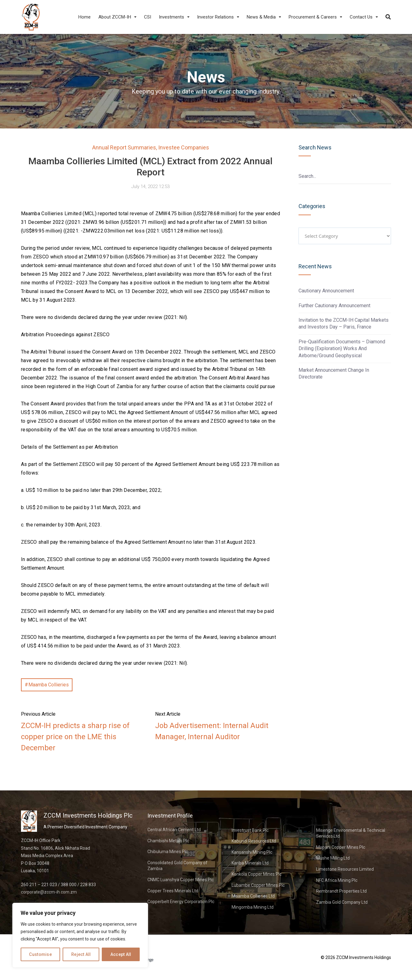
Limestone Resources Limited (345, 869)
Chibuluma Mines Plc (168, 852)
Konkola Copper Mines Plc (257, 874)
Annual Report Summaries (124, 147)
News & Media (261, 17)
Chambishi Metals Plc (168, 841)
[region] (80, 935)
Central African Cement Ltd (174, 830)
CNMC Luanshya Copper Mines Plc (181, 880)
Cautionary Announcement (326, 291)
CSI (148, 17)
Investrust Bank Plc (250, 830)
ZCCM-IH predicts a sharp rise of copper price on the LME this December (75, 737)
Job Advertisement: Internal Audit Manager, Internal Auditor (212, 731)
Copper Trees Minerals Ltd (173, 891)
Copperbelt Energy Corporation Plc (181, 902)
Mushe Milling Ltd (333, 858)
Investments (171, 17)
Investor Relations (215, 17)
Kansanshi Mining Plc (252, 852)
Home (84, 17)
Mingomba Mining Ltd (253, 907)
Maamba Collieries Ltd (253, 896)
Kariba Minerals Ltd (250, 863)
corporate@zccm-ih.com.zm (49, 892)
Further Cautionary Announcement (334, 306)
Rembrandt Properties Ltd (341, 891)
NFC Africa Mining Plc (337, 880)
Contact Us (361, 17)
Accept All (121, 954)
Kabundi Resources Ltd (254, 841)
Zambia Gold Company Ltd (342, 902)
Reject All (81, 954)
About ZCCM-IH (115, 17)
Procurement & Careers (313, 17)
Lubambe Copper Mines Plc (258, 885)
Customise (40, 954)
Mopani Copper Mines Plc (341, 847)
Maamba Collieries (49, 685)
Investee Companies (184, 147)
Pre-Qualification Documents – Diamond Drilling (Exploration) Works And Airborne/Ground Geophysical (342, 349)
